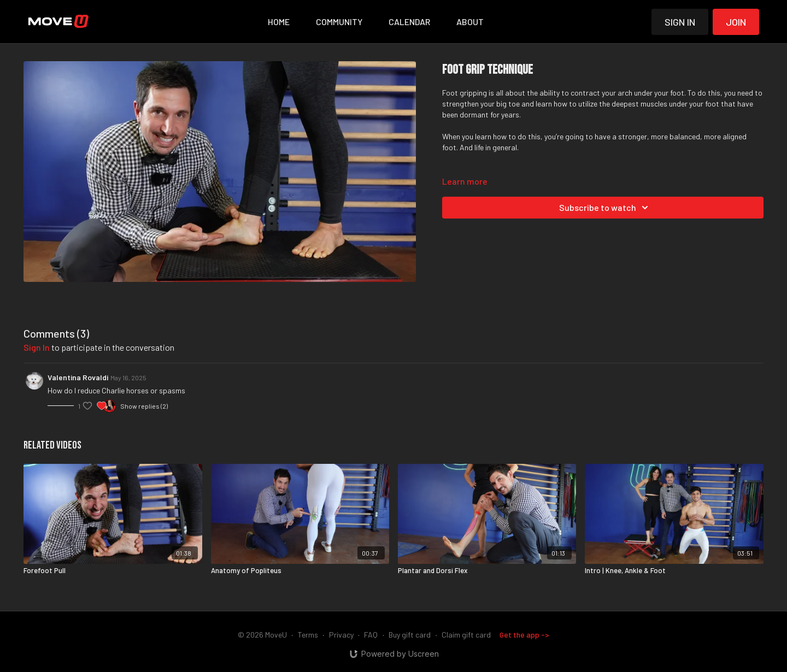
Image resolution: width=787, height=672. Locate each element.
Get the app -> (524, 635)
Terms (308, 635)
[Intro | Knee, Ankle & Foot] (674, 571)
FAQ (371, 635)
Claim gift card (466, 635)
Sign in (680, 22)
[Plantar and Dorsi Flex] (487, 571)
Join (736, 22)
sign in (37, 347)
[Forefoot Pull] (113, 571)
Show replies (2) (144, 406)
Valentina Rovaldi (78, 377)
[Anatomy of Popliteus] (300, 571)
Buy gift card (410, 635)
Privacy (341, 635)
